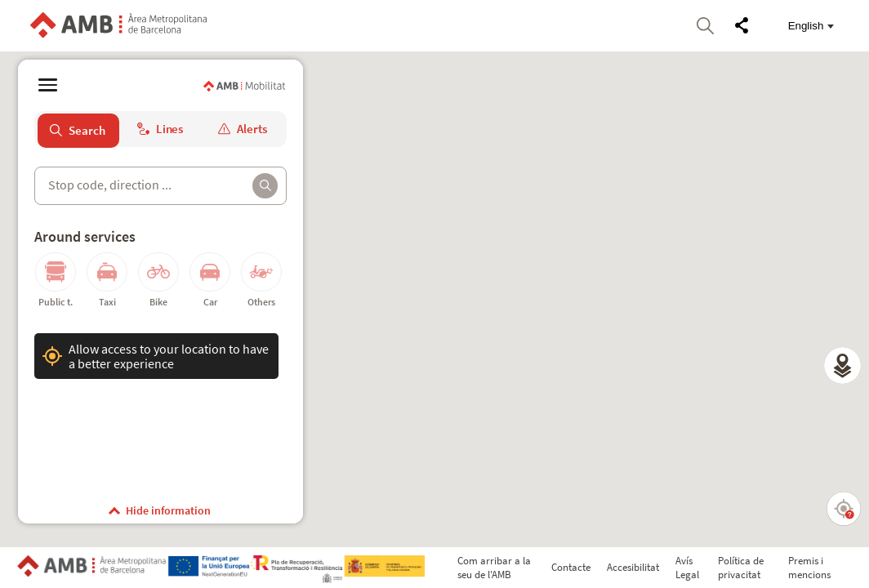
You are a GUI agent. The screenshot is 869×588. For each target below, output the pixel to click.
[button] (842, 365)
